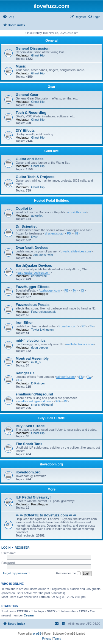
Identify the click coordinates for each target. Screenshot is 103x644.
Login (6, 548)
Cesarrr (29, 615)
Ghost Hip (38, 55)
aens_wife (46, 255)
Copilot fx (24, 208)
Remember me (68, 573)
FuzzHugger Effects (33, 287)
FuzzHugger (40, 294)
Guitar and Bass (30, 159)
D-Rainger (38, 383)
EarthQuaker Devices (34, 266)
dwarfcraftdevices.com (76, 251)
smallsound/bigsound (34, 394)
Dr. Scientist (26, 226)
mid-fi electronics (31, 340)
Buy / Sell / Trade (51, 418)
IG (77, 233)
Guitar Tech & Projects (35, 177)
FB (69, 233)
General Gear (27, 95)
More (51, 489)
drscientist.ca (54, 233)
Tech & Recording (31, 113)
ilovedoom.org (51, 464)
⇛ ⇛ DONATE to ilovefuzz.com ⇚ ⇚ (46, 515)
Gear (51, 87)
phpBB (37, 634)
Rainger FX (25, 373)
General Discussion (33, 48)
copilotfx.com (77, 212)
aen (35, 255)
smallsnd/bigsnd (42, 405)
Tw (74, 290)
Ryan (35, 237)
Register (22, 548)
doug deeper (40, 347)
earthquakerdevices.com (34, 273)
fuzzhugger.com (49, 290)
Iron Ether (24, 323)
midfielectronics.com (80, 344)
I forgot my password (15, 573)
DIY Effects (25, 130)
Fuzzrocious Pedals (33, 305)
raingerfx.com (66, 377)
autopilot (37, 215)
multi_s (36, 362)
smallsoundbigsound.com (34, 401)
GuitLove (51, 151)
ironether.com (68, 326)
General (51, 41)
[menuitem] (8, 17)
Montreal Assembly (32, 358)
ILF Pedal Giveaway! (33, 497)
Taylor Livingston (42, 330)
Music (21, 66)
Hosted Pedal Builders (51, 201)
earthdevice (39, 276)
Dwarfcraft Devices (32, 248)
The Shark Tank (29, 444)
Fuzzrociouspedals (44, 312)
